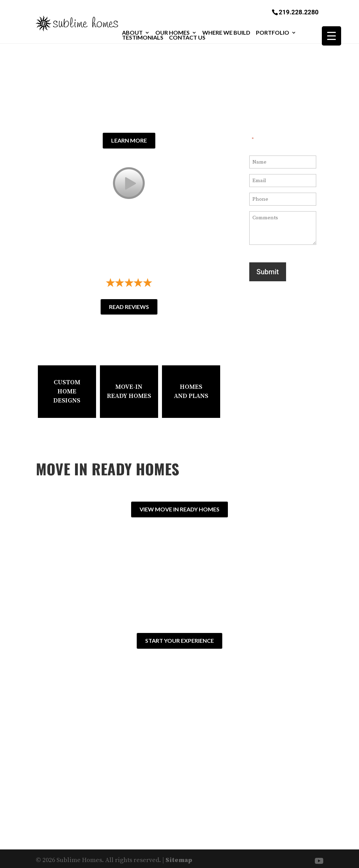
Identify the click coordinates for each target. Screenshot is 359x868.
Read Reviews (129, 307)
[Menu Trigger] (331, 36)
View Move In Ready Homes (179, 509)
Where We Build (226, 33)
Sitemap (179, 857)
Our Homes (172, 33)
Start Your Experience (179, 639)
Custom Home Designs (67, 391)
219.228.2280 (299, 12)
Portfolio (273, 33)
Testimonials (143, 37)
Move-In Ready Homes (129, 391)
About (132, 33)
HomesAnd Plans (191, 391)
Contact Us (187, 37)
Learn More (129, 142)
